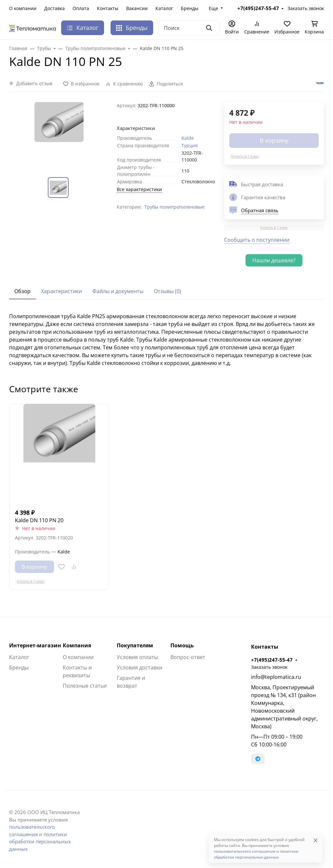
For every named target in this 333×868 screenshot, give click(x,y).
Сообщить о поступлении (257, 240)
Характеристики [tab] (61, 291)
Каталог (164, 8)
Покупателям (135, 645)
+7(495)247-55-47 (272, 660)
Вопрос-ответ (188, 657)
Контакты (108, 8)
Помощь (182, 645)
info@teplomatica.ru (276, 677)
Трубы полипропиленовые (174, 207)
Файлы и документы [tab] (118, 291)
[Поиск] (189, 28)
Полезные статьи (85, 686)
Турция (190, 145)
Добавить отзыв (34, 83)
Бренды (190, 8)
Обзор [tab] (22, 291)
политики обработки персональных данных (40, 842)
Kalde (188, 138)
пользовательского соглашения (245, 851)
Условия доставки (140, 667)
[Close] (316, 840)
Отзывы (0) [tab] (167, 291)
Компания (77, 645)
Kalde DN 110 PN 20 (39, 520)
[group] (59, 134)
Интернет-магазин (35, 645)
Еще (213, 8)
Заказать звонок (269, 667)
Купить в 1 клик (245, 156)
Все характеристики (139, 189)
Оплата (81, 8)
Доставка (54, 8)
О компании (23, 8)
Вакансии (137, 8)
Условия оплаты (137, 657)
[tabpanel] (166, 340)
